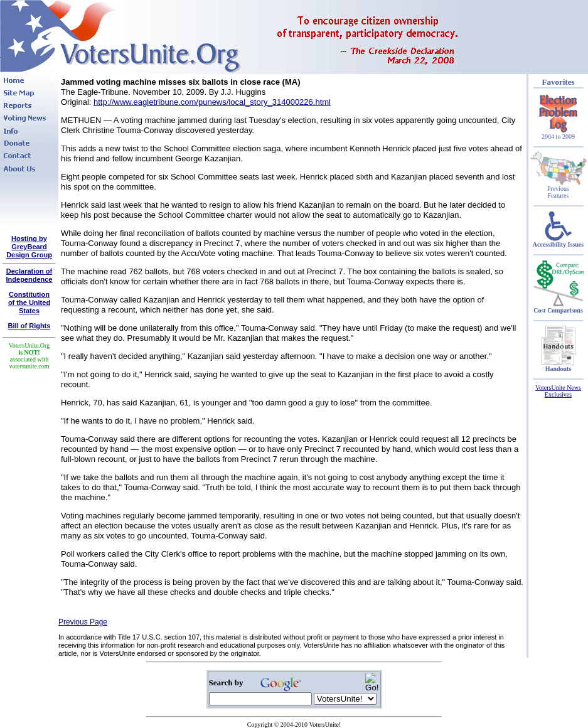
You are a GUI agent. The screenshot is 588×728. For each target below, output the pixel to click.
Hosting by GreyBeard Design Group (29, 247)
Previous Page (83, 622)
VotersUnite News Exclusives (558, 391)
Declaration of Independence (29, 275)
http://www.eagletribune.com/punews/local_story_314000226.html (212, 102)
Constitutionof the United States (29, 302)
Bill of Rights (29, 326)
